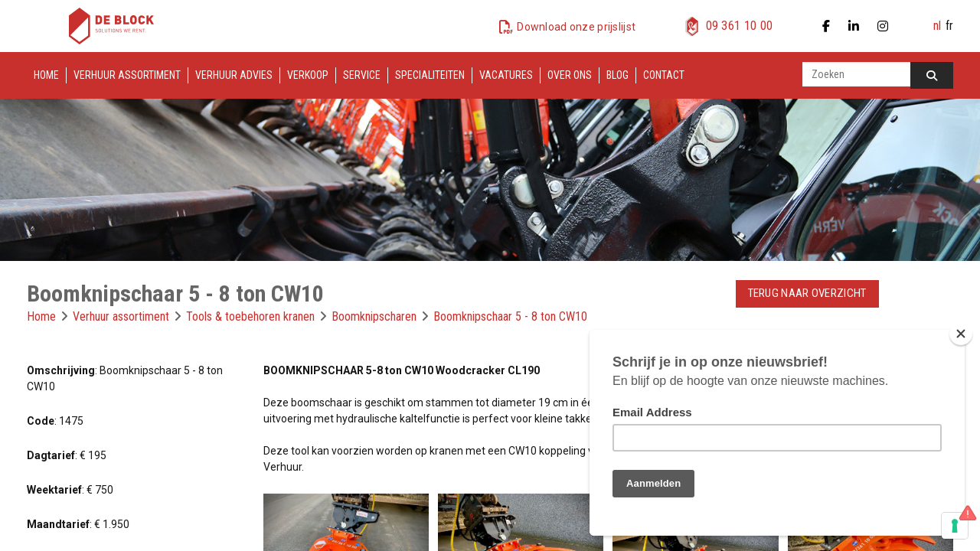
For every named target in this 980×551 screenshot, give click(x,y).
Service (362, 75)
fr (949, 26)
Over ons (570, 75)
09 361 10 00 (740, 26)
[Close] (961, 334)
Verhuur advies (234, 75)
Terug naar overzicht (807, 293)
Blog (617, 75)
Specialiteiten (430, 75)
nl (937, 26)
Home (46, 75)
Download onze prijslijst (576, 27)
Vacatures (506, 75)
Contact (664, 75)
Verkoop (308, 75)
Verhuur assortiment (127, 75)
